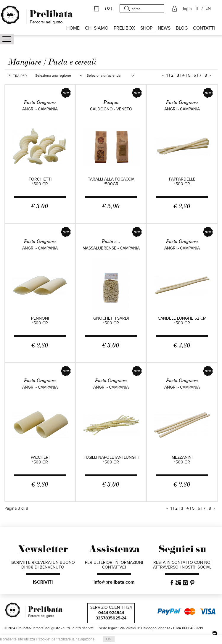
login (187, 9)
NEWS (164, 28)
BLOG (182, 28)
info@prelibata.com (114, 582)
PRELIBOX (124, 28)
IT (197, 9)
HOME (73, 28)
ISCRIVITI (43, 582)
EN (208, 9)
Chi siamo (97, 28)
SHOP (146, 28)
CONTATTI (204, 28)
